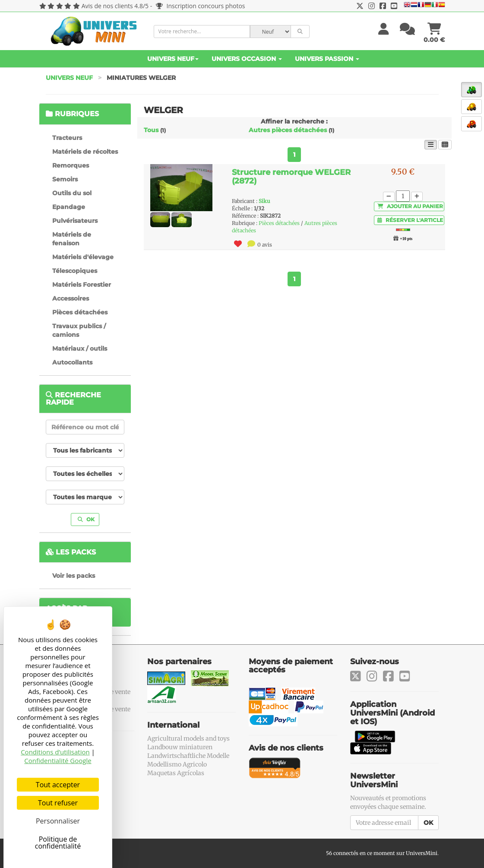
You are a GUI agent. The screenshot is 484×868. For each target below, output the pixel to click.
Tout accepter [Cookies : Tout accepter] (58, 785)
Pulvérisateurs (75, 221)
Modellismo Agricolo (177, 764)
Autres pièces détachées (288, 130)
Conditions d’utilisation (55, 752)
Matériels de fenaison (72, 239)
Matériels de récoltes (85, 152)
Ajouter (410, 206)
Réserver (410, 220)
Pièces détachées (80, 312)
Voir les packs (74, 576)
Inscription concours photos (201, 6)
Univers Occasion (247, 59)
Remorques (71, 165)
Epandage (69, 207)
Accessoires (71, 298)
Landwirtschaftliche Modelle (188, 756)
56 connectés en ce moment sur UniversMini (382, 853)
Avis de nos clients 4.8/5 (115, 6)
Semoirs (65, 179)
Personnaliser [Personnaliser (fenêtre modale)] (58, 821)
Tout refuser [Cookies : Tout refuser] (58, 803)
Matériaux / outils (80, 348)
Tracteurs (67, 138)
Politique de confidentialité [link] (58, 843)
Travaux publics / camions (79, 330)
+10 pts (406, 239)
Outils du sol (72, 193)
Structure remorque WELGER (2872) (291, 177)
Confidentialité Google (58, 760)
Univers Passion (327, 59)
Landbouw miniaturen (180, 747)
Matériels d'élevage (83, 257)
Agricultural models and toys (188, 738)
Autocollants (72, 362)
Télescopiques (75, 271)
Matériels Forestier (82, 285)
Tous (151, 130)
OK (86, 519)
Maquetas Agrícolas (176, 773)
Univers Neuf (173, 59)
